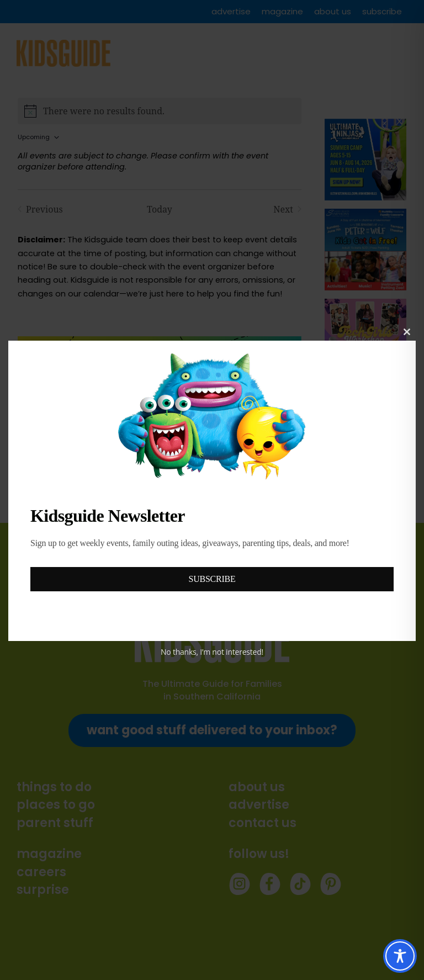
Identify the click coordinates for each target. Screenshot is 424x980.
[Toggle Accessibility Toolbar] (400, 956)
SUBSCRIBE (212, 579)
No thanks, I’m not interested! (212, 652)
